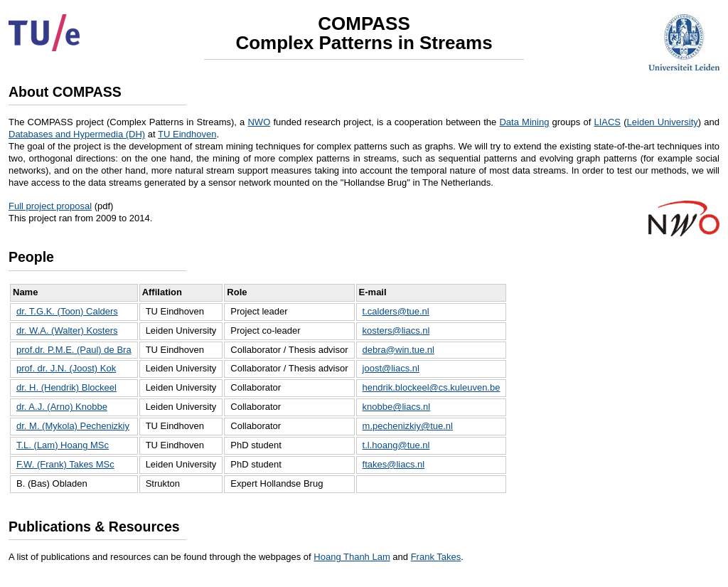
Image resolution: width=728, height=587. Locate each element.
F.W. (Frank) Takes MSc (65, 464)
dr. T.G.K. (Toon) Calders (67, 311)
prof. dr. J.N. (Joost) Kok (66, 368)
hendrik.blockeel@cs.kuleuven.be (432, 387)
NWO (259, 122)
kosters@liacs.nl (396, 330)
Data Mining (524, 122)
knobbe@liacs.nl (397, 407)
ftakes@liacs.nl (394, 464)
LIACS (607, 122)
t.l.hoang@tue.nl (396, 445)
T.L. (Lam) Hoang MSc (63, 445)
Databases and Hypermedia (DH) (77, 134)
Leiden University (663, 122)
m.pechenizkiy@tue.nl (408, 426)
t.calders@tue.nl (396, 311)
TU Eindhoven (187, 134)
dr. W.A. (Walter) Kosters (67, 330)
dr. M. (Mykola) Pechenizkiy (73, 426)
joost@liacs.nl (391, 368)
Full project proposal (50, 206)
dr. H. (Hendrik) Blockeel (66, 387)
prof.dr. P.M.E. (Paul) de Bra (74, 350)
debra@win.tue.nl (398, 350)
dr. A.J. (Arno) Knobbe (62, 407)
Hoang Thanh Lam (352, 557)
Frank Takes (436, 557)
